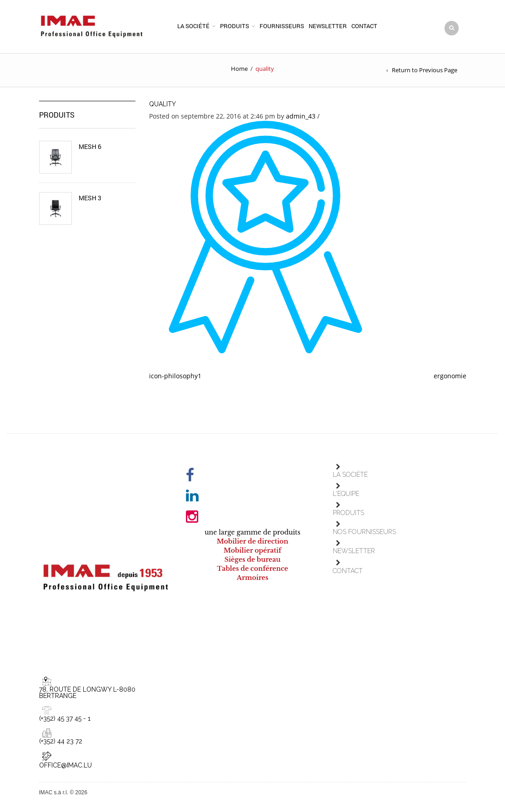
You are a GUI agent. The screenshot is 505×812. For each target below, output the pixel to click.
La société (193, 26)
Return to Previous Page (425, 70)
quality (162, 104)
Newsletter (328, 26)
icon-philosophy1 (175, 376)
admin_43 (301, 116)
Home (239, 69)
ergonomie (450, 376)
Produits (235, 26)
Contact (364, 26)
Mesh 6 (90, 147)
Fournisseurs (282, 26)
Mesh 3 (90, 198)
